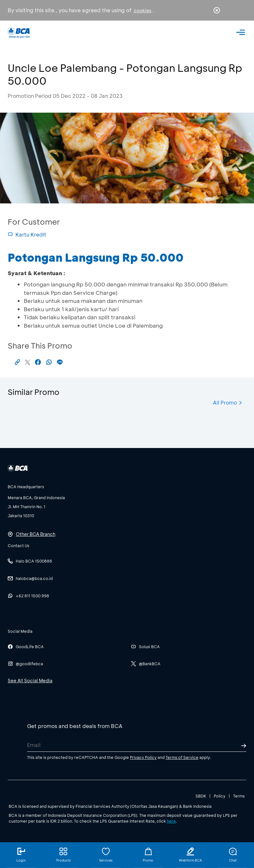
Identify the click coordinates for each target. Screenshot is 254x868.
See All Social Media (30, 681)
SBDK (201, 796)
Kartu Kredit (27, 234)
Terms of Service (182, 757)
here (171, 821)
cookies (143, 10)
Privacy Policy (143, 757)
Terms (239, 796)
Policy (220, 796)
